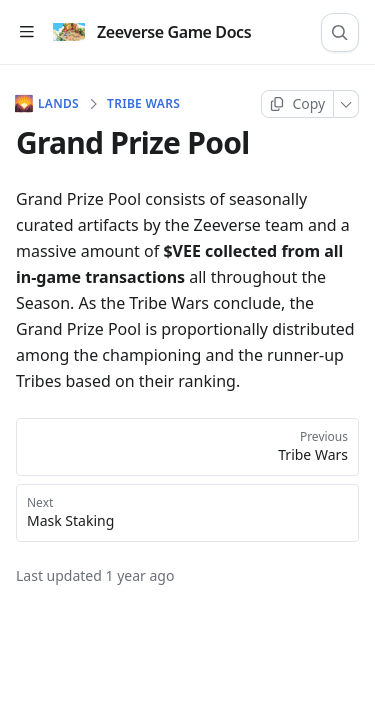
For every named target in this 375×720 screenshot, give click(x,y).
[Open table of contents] (26, 32)
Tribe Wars (143, 104)
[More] (346, 104)
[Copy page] (297, 104)
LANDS (47, 104)
